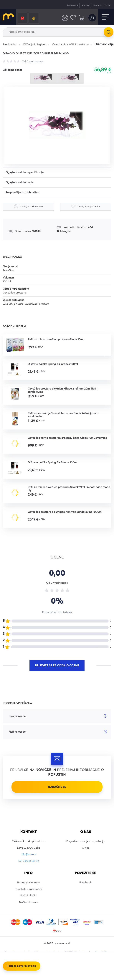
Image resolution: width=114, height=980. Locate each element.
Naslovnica (10, 45)
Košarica (81, 18)
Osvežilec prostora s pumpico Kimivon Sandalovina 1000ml (65, 512)
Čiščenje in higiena (35, 45)
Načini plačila (28, 896)
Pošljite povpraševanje (22, 966)
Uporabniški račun (92, 18)
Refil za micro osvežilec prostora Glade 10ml (56, 340)
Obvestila (97, 5)
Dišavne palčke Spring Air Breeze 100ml (53, 463)
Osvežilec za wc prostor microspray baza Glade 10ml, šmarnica (67, 438)
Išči (108, 32)
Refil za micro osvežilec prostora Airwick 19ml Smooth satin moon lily (69, 489)
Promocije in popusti (23, 18)
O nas (107, 5)
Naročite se (57, 787)
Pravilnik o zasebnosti (28, 889)
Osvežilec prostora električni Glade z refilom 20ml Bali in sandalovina (63, 390)
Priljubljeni (73, 18)
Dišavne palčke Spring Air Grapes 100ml (53, 364)
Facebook (86, 883)
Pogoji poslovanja (28, 883)
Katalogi (86, 5)
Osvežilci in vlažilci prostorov (70, 45)
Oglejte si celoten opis (19, 182)
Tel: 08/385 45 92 (28, 861)
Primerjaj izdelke (65, 18)
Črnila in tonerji (34, 18)
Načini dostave (29, 902)
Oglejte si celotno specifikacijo (25, 172)
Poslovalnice (73, 5)
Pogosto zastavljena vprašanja (85, 841)
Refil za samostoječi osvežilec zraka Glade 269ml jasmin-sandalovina (63, 415)
